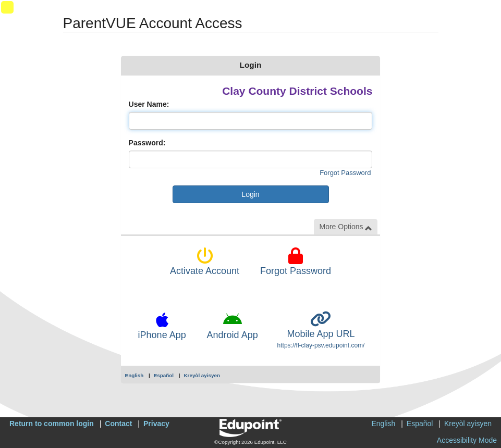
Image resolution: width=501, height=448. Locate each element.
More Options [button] (346, 227)
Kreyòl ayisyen (202, 375)
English (135, 375)
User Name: (149, 104)
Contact (118, 424)
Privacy (156, 424)
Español (164, 375)
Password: (147, 143)
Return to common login (52, 424)
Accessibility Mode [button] (467, 440)
